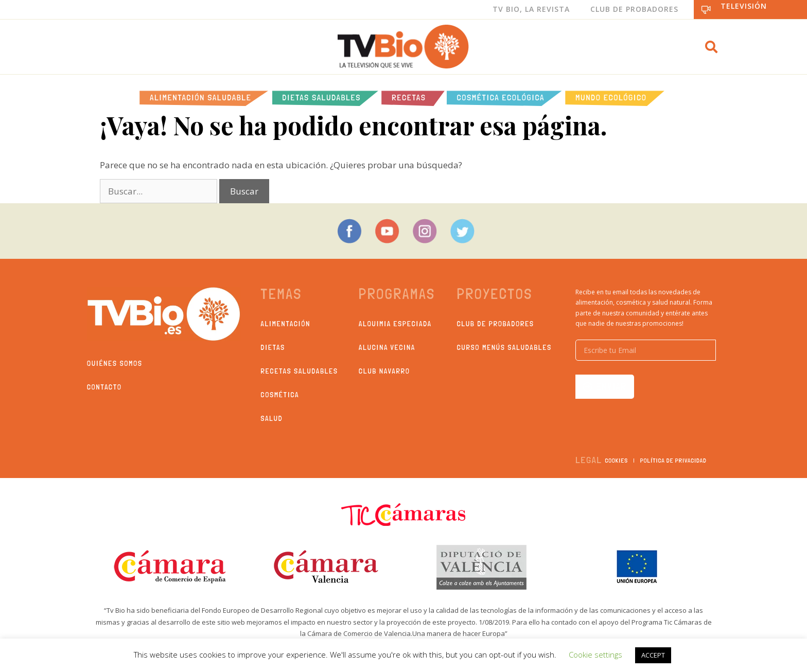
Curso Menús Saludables (504, 347)
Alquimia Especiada (395, 324)
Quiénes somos (115, 363)
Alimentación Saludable (200, 98)
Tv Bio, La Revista (531, 9)
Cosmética (280, 395)
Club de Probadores (634, 9)
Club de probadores (496, 324)
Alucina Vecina (387, 347)
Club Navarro (384, 371)
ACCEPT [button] (653, 655)
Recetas (409, 98)
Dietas (273, 347)
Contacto (104, 387)
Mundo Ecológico (611, 98)
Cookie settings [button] (595, 655)
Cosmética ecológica (501, 98)
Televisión (744, 6)
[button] (711, 47)
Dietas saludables (322, 98)
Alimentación (286, 324)
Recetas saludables (300, 371)
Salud (272, 418)
